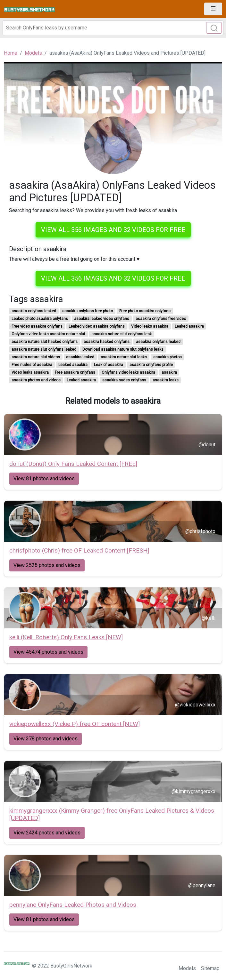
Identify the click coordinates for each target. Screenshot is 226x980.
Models (187, 968)
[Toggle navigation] (213, 9)
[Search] (113, 28)
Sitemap (210, 968)
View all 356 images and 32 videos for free (113, 230)
